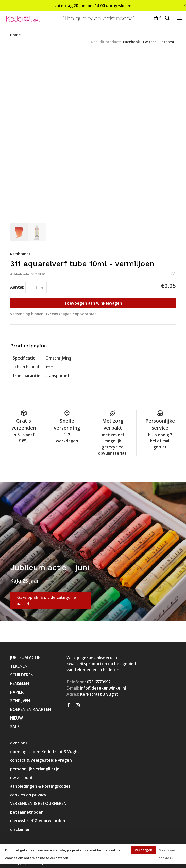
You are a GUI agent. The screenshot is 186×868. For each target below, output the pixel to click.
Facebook (131, 42)
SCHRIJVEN (20, 701)
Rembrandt (20, 254)
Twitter (149, 42)
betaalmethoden (27, 812)
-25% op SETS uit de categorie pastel (46, 601)
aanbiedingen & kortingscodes (40, 786)
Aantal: (17, 287)
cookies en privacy (28, 795)
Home (15, 35)
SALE (15, 727)
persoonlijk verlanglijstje (35, 769)
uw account (22, 777)
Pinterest (166, 42)
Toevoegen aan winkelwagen (93, 303)
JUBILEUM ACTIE (25, 657)
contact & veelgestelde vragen (41, 760)
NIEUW (16, 718)
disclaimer (20, 829)
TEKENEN (19, 666)
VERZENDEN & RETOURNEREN (38, 803)
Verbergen (143, 850)
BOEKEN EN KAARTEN (31, 709)
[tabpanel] (93, 137)
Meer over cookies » (167, 854)
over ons (19, 743)
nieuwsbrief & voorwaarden (38, 821)
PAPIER (17, 692)
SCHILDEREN (22, 675)
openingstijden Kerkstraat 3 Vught (45, 752)
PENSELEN (20, 683)
